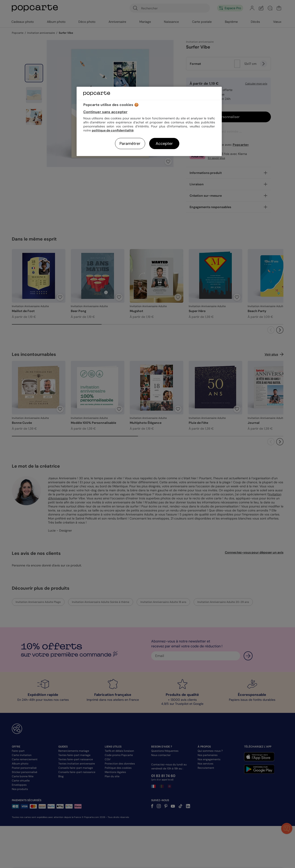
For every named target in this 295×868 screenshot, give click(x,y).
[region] (149, 121)
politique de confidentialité (113, 130)
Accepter (164, 144)
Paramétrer (130, 144)
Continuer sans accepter (105, 112)
